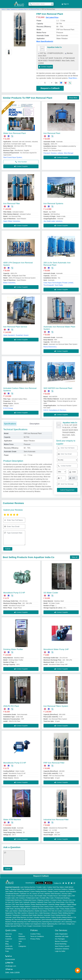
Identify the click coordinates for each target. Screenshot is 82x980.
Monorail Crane (68, 905)
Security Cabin (66, 892)
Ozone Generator (48, 924)
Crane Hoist (58, 905)
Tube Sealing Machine (28, 887)
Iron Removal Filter (12, 202)
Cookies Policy (35, 932)
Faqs (7, 949)
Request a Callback (50, 86)
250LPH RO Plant (11, 704)
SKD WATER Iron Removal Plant (58, 386)
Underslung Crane (37, 905)
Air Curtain (59, 909)
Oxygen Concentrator (34, 924)
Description (35, 422)
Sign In (65, 3)
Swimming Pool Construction (51, 920)
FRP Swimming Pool (34, 920)
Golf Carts (62, 922)
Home (3, 8)
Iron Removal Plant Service (15, 325)
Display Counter (53, 890)
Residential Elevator (13, 892)
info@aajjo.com (11, 964)
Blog (7, 942)
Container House (56, 898)
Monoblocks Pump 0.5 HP (15, 761)
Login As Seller (60, 949)
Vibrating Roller (15, 887)
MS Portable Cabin (65, 894)
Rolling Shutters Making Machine (62, 916)
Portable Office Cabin (47, 896)
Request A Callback (41, 874)
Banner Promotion (61, 939)
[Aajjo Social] (63, 881)
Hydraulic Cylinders (30, 900)
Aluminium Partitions (61, 887)
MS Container (21, 896)
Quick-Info (9, 944)
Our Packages (60, 937)
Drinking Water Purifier (13, 648)
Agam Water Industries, (12, 219)
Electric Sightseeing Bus (50, 922)
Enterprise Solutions (62, 947)
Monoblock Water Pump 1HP (56, 648)
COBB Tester (10, 907)
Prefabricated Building (62, 896)
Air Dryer (30, 916)
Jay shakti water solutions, (53, 219)
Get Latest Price (52, 16)
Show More (73, 96)
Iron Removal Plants (34, 8)
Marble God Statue (41, 909)
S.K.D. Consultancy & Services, (55, 408)
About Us (9, 932)
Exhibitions (9, 947)
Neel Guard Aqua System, (13, 156)
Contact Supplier (45, 65)
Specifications (10, 422)
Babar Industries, (10, 281)
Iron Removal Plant (52, 131)
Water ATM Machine (12, 818)
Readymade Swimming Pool (14, 922)
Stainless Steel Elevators (53, 892)
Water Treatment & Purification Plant (17, 8)
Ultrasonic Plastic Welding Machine (62, 911)
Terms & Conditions (37, 934)
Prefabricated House (29, 898)
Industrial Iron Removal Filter (56, 818)
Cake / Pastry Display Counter (65, 907)
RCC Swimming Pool (69, 920)
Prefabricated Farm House (25, 894)
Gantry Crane (49, 905)
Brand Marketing (61, 942)
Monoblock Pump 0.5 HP (14, 591)
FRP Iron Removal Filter (54, 761)
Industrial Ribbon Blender (45, 887)
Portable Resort (53, 894)
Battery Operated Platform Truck (16, 924)
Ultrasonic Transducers (13, 913)
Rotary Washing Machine (39, 903)
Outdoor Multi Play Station (56, 885)
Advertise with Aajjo (62, 934)
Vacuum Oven (67, 898)
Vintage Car (70, 922)
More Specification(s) (45, 40)
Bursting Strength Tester (23, 907)
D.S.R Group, (8, 406)
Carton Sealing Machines (39, 890)
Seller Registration (61, 932)
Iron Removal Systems (53, 202)
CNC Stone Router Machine (21, 903)
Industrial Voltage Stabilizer (57, 903)
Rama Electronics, (50, 345)
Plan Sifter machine (20, 911)
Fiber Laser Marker (11, 909)
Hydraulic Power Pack (44, 900)
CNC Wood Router (58, 900)
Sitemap (8, 934)
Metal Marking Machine (26, 909)
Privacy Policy (35, 937)
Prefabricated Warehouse (14, 898)
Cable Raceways (44, 911)
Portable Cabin (41, 885)
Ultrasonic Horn (33, 911)
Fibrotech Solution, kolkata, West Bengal (58, 151)
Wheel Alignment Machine (32, 918)
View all (75, 555)
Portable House (10, 894)
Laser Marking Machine (28, 885)
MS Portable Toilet (40, 894)
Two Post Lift (18, 918)
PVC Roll (51, 909)
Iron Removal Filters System (56, 704)
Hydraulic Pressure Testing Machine (43, 907)
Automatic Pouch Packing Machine (55, 913)
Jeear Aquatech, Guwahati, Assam (16, 333)
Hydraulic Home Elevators (68, 890)
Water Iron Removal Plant (15, 131)
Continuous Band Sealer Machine (32, 913)
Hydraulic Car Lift (26, 892)
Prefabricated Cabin (33, 896)
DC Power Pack (17, 900)
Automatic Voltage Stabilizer (21, 905)
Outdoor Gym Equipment (33, 922)
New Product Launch (62, 944)
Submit (7, 547)
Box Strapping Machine (22, 890)
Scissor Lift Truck (38, 892)
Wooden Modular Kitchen (42, 916)
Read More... (73, 76)
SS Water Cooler (51, 591)
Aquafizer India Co (54, 45)
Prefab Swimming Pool (19, 920)
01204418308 (10, 958)
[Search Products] (30, 3)
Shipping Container (43, 898)
